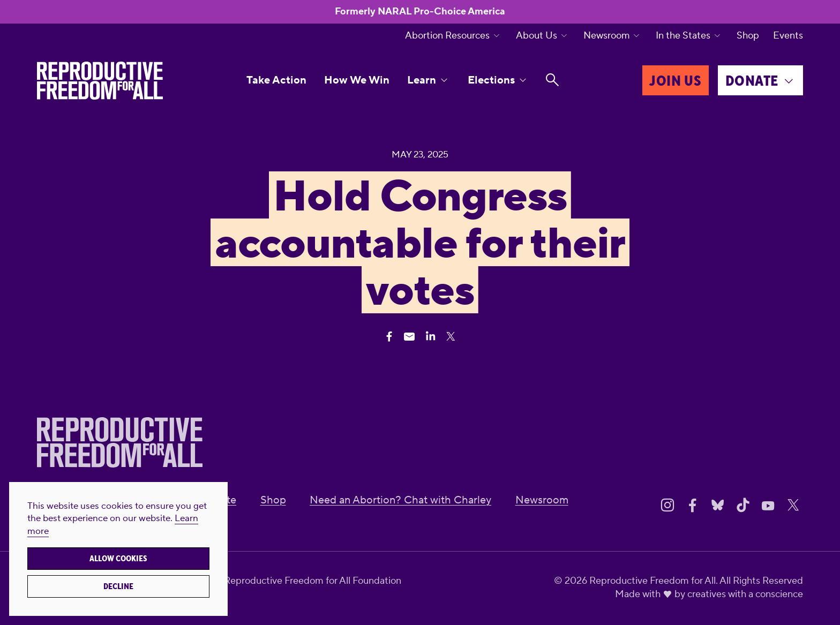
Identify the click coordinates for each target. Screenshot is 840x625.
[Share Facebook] (389, 337)
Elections (491, 80)
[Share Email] (410, 337)
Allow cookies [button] (118, 559)
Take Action (276, 80)
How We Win (357, 80)
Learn (422, 80)
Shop (748, 36)
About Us (537, 36)
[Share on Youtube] (768, 506)
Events (788, 36)
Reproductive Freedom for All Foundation (313, 581)
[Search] (552, 80)
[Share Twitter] (451, 337)
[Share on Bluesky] (718, 506)
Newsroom (607, 36)
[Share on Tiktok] (743, 506)
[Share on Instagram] (667, 506)
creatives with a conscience (745, 594)
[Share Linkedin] (430, 337)
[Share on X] (793, 506)
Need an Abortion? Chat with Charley (400, 500)
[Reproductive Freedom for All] (100, 81)
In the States (683, 36)
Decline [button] (118, 586)
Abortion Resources (447, 36)
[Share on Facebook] (693, 506)
